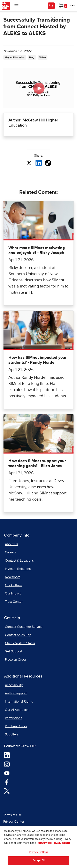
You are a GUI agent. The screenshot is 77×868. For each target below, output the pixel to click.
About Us (11, 544)
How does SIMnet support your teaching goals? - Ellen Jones (37, 463)
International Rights (19, 702)
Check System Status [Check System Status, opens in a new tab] (20, 643)
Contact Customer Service (24, 627)
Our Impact (13, 593)
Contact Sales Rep (18, 635)
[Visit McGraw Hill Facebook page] (7, 782)
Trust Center (14, 602)
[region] (38, 847)
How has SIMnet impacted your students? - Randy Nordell (37, 360)
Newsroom (13, 577)
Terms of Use (13, 815)
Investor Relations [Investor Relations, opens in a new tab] (18, 569)
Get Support (14, 651)
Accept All (38, 860)
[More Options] (72, 6)
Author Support (16, 693)
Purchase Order (16, 726)
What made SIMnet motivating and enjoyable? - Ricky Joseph (37, 250)
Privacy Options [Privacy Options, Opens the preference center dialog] (38, 852)
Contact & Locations (19, 561)
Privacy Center (14, 822)
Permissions (13, 718)
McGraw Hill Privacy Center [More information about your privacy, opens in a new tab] (54, 843)
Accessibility (14, 685)
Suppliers (12, 734)
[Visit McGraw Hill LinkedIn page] (7, 755)
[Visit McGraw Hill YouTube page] (7, 773)
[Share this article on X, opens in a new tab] (29, 163)
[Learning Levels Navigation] (16, 6)
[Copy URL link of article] (48, 163)
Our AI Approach (17, 710)
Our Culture (13, 585)
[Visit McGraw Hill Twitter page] (7, 791)
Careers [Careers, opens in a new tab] (10, 552)
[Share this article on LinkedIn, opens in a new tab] (39, 163)
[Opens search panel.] (51, 6)
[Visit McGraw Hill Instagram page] (7, 764)
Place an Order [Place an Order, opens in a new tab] (16, 660)
